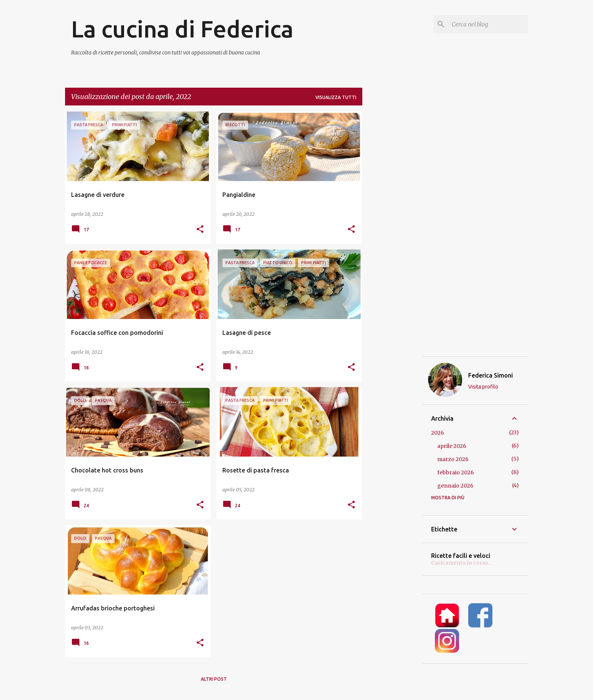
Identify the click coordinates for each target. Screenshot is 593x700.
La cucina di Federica (182, 29)
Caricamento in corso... (461, 563)
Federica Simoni (491, 375)
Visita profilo (483, 387)
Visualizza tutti (336, 97)
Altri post (214, 679)
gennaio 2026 (455, 486)
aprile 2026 (452, 446)
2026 (438, 433)
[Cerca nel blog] (488, 24)
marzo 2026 (453, 459)
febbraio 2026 (456, 472)
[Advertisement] (392, 225)
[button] (200, 230)
